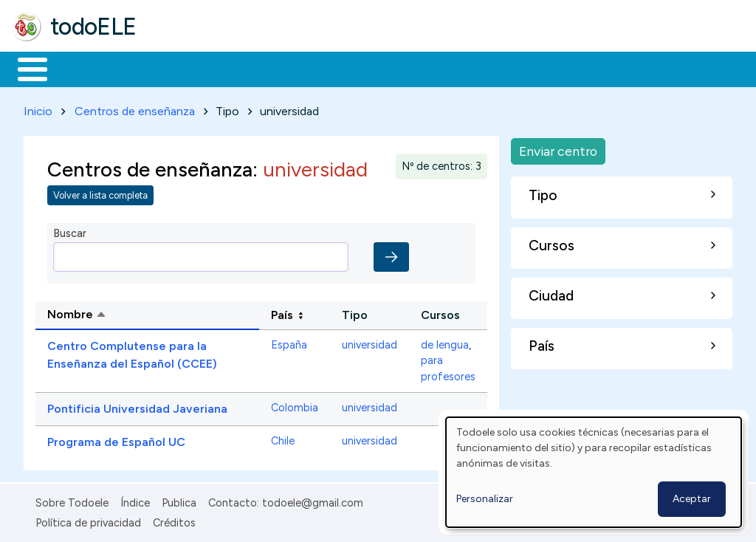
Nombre (133, 313)
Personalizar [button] (485, 499)
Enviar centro (558, 148)
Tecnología (441, 68)
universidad (370, 342)
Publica (179, 501)
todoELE (93, 27)
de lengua (445, 342)
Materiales (83, 68)
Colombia (295, 405)
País (282, 312)
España (289, 342)
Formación (178, 68)
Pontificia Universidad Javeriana (137, 406)
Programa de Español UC (116, 440)
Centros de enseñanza (135, 108)
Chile (283, 439)
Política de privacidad (88, 520)
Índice (135, 501)
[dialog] (594, 472)
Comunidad (540, 68)
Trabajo (266, 68)
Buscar (606, 68)
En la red (349, 68)
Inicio (25, 68)
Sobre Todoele (72, 501)
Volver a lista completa (100, 193)
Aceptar (692, 499)
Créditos (174, 520)
